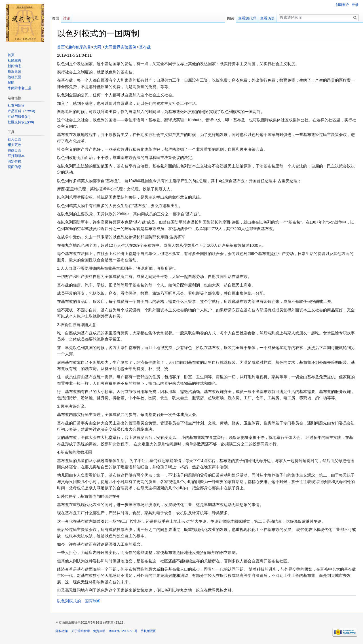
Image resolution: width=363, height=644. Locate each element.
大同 (97, 47)
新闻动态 (14, 66)
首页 (61, 47)
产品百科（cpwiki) (21, 111)
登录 (355, 5)
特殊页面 (14, 150)
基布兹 (145, 47)
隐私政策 (62, 631)
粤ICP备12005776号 (123, 631)
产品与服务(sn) (19, 116)
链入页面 (14, 139)
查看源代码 (247, 18)
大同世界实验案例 (121, 47)
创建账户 (342, 5)
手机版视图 (148, 631)
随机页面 (14, 77)
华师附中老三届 (20, 88)
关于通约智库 (81, 631)
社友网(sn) (16, 105)
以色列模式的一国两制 (77, 601)
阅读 (231, 18)
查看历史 (267, 18)
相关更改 (14, 145)
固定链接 (14, 161)
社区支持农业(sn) (21, 122)
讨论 (67, 18)
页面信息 (14, 167)
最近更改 (14, 71)
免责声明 (99, 631)
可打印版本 (16, 156)
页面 (56, 18)
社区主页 (14, 60)
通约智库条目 (79, 47)
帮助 (11, 82)
